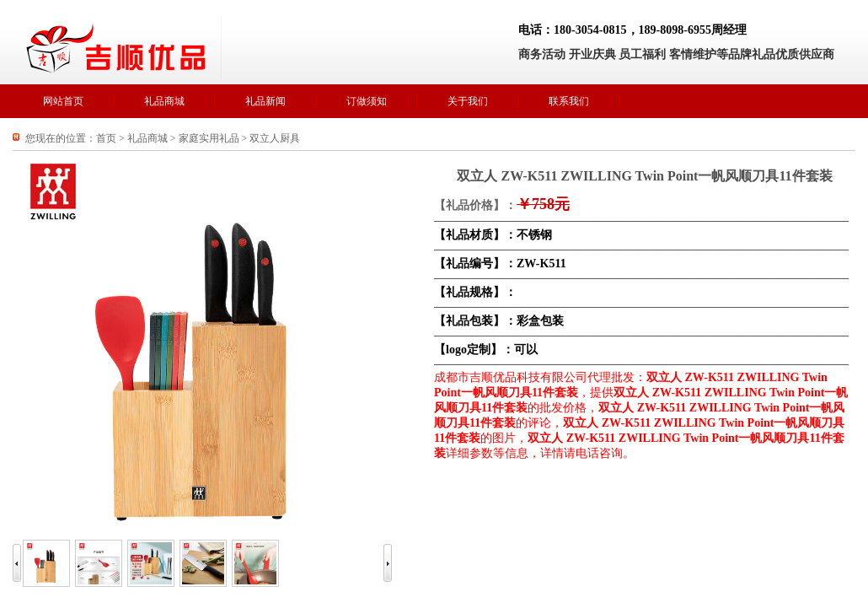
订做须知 (367, 101)
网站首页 (63, 101)
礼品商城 (164, 101)
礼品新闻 (265, 101)
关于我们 (468, 101)
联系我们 (569, 101)
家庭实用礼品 (209, 138)
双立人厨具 (275, 138)
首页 (106, 138)
